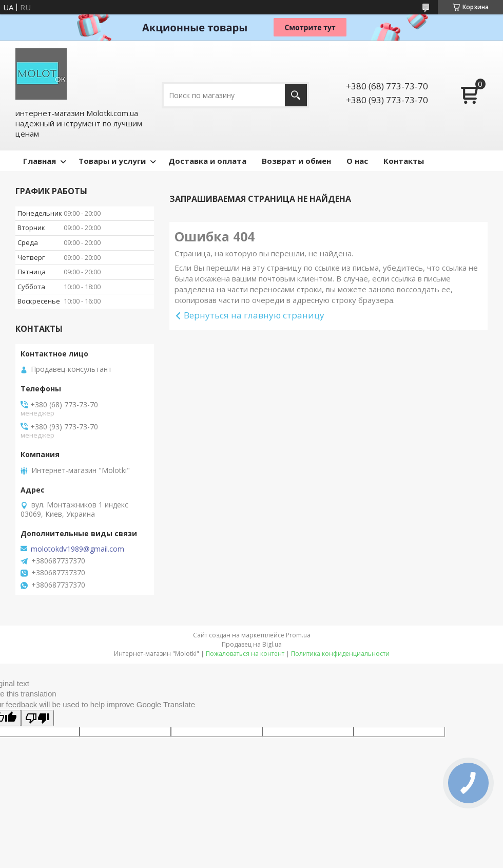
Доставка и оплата (207, 161)
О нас (357, 161)
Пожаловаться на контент (245, 654)
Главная (40, 161)
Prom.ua (298, 635)
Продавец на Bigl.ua (252, 644)
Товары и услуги (112, 161)
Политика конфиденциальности (340, 654)
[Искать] (296, 95)
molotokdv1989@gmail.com (78, 549)
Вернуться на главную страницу (254, 315)
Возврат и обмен (296, 161)
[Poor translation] (37, 718)
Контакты (404, 161)
